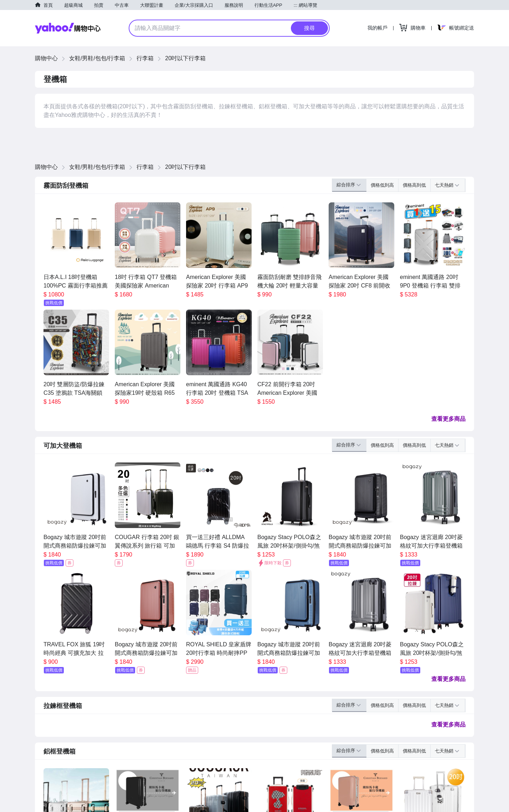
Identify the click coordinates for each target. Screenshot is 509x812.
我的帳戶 (377, 28)
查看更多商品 (448, 419)
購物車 (418, 28)
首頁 (48, 5)
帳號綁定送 (462, 28)
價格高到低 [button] (414, 185)
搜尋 (309, 28)
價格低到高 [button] (382, 185)
